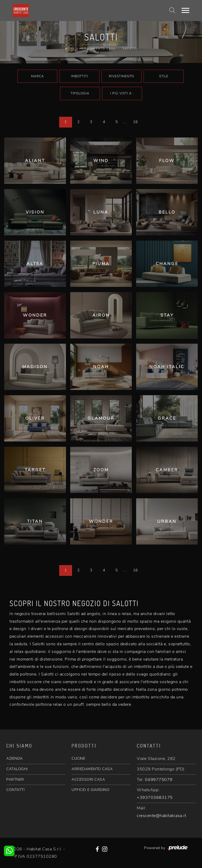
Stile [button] (164, 76)
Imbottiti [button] (80, 76)
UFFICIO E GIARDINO (90, 790)
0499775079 (159, 780)
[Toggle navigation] (185, 11)
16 (135, 122)
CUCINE (78, 758)
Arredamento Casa (98, 49)
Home (70, 49)
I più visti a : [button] (122, 93)
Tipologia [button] (80, 93)
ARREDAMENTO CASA (92, 769)
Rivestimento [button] (122, 76)
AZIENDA (15, 758)
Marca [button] (37, 76)
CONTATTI (15, 790)
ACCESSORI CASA (88, 780)
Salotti (130, 49)
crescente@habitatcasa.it (161, 816)
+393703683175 (155, 798)
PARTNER (15, 780)
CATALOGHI (17, 769)
